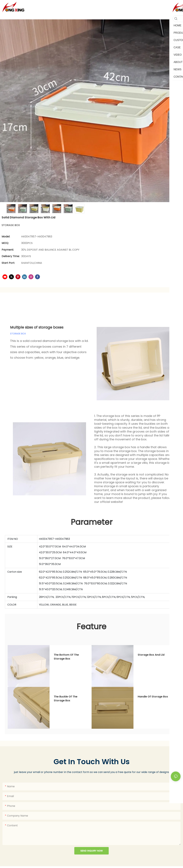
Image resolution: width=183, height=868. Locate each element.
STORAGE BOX (18, 334)
